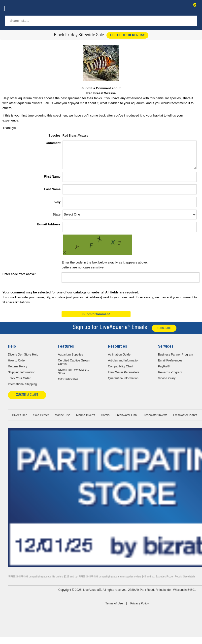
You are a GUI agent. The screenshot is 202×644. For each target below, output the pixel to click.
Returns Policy (17, 371)
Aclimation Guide (119, 359)
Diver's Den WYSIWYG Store (73, 376)
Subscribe (164, 333)
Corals (105, 420)
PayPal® (164, 371)
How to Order (17, 365)
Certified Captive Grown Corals (74, 367)
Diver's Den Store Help (23, 359)
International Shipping (22, 389)
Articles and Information (124, 365)
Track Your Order (19, 383)
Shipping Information (22, 377)
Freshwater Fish (126, 420)
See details (189, 581)
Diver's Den (20, 420)
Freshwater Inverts (155, 420)
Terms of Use (114, 608)
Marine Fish (63, 420)
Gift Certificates (68, 384)
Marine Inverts (86, 420)
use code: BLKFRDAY (127, 35)
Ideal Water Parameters (124, 377)
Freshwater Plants (185, 420)
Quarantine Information (123, 383)
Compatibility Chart (120, 371)
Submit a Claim (27, 399)
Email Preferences (170, 365)
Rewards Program (170, 377)
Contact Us (183, 9)
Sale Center (41, 420)
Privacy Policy (140, 608)
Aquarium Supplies (71, 359)
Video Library (167, 383)
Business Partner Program (176, 359)
